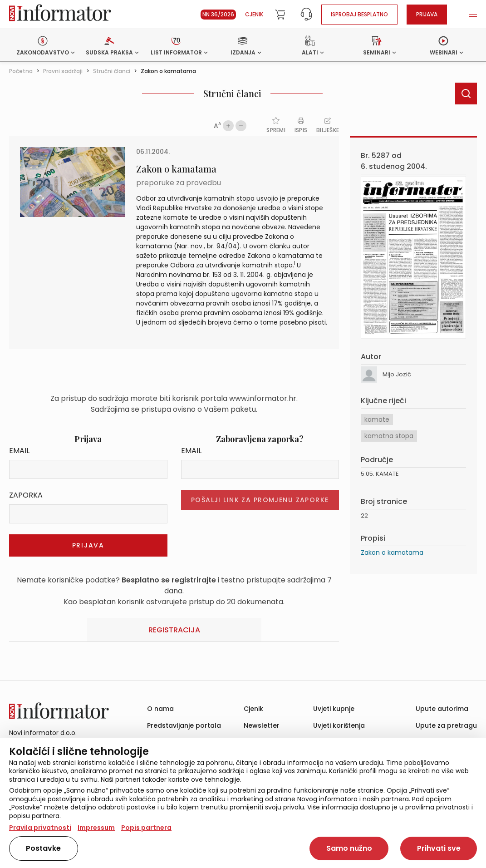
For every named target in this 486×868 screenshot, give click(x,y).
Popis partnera (146, 828)
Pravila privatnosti (40, 828)
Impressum (96, 828)
